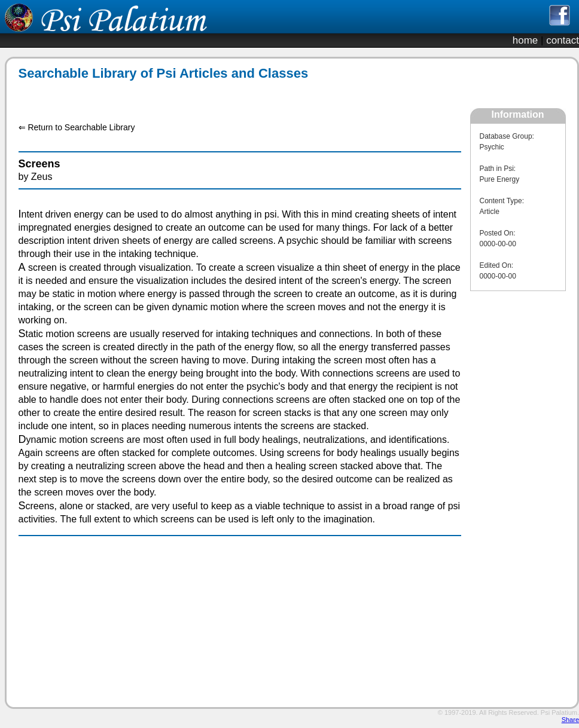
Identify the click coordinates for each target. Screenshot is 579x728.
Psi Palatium (559, 712)
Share (570, 720)
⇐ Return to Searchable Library (77, 127)
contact (563, 40)
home (525, 40)
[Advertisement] (233, 95)
